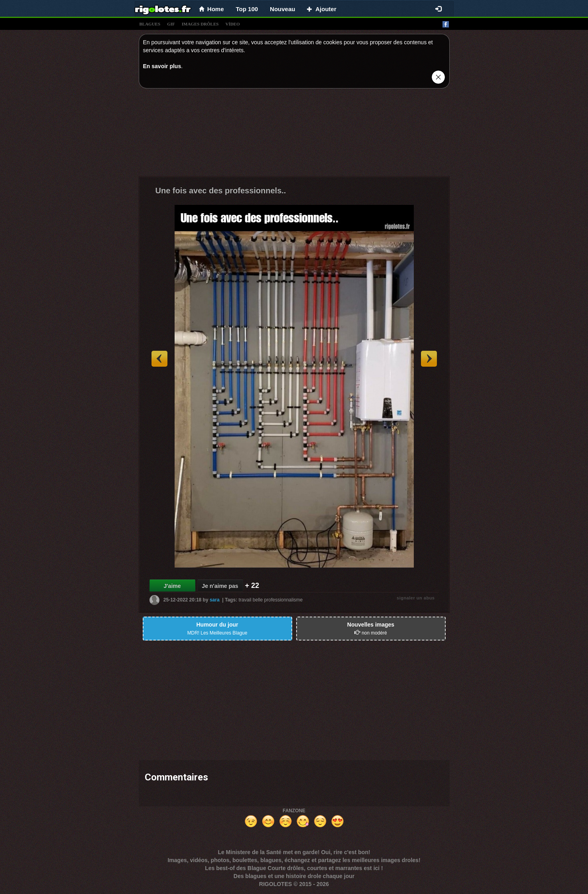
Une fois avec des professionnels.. (221, 191)
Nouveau (282, 9)
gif (171, 24)
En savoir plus (162, 66)
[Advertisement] (294, 134)
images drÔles (200, 24)
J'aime (172, 586)
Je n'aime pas (220, 586)
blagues (150, 24)
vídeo (232, 24)
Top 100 (247, 9)
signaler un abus (416, 598)
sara (215, 600)
